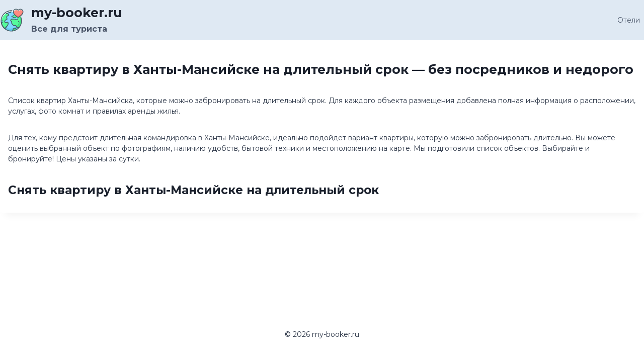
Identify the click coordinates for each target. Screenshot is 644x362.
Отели (629, 20)
